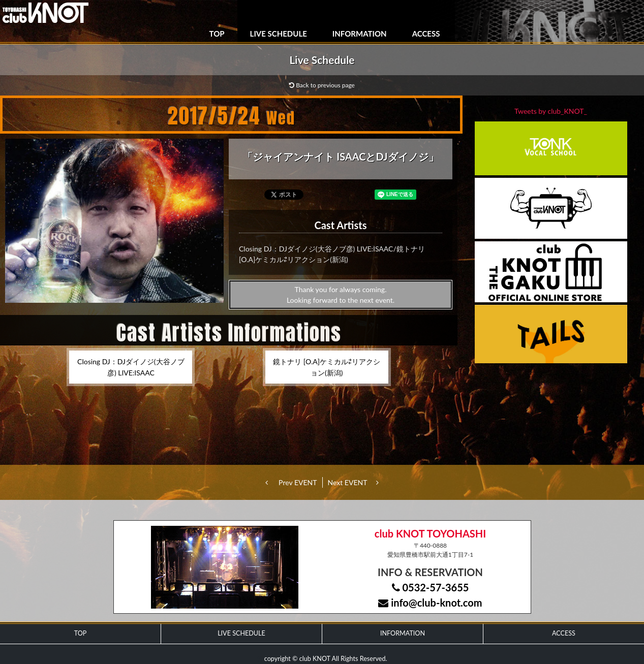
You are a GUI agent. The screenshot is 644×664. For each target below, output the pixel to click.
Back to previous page (322, 85)
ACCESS (426, 34)
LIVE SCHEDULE (279, 34)
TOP (217, 34)
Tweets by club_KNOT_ (551, 111)
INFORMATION (360, 34)
